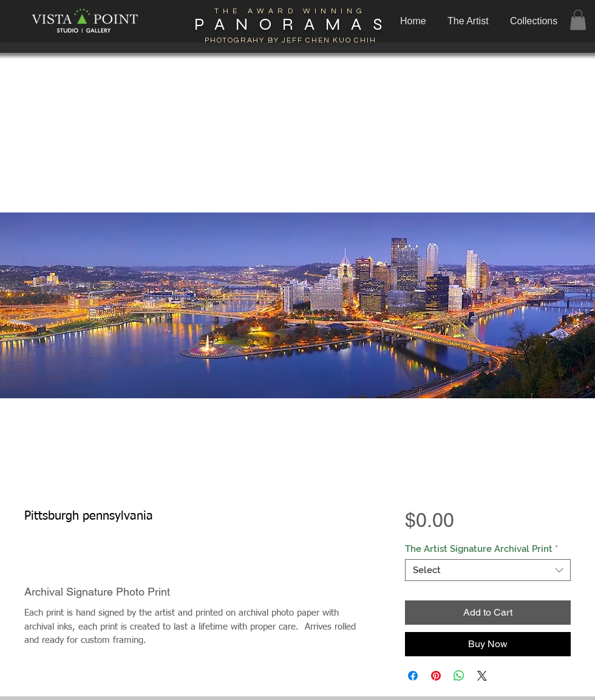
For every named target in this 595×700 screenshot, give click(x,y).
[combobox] (488, 570)
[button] (535, 21)
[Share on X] (482, 676)
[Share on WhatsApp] (459, 676)
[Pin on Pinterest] (436, 676)
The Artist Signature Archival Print (481, 549)
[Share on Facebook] (413, 676)
